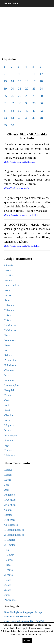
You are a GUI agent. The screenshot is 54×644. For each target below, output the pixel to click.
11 (34, 74)
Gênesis (9, 265)
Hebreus (9, 560)
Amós (8, 410)
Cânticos (9, 370)
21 (20, 88)
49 (5, 125)
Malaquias (10, 455)
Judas (7, 595)
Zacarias (9, 450)
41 (34, 111)
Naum (8, 430)
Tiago (7, 565)
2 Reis (8, 320)
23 (34, 88)
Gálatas (8, 510)
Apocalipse (10, 600)
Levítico (9, 275)
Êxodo (8, 270)
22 (27, 88)
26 (12, 96)
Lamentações (12, 385)
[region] (27, 30)
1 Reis (8, 315)
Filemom (9, 555)
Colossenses (11, 525)
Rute (7, 300)
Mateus (8, 470)
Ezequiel (9, 390)
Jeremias (9, 380)
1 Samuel (9, 305)
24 (41, 88)
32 (12, 103)
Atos (7, 490)
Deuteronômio (12, 285)
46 (27, 118)
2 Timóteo (10, 545)
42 (41, 111)
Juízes (8, 295)
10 (27, 74)
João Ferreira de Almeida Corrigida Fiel (24, 621)
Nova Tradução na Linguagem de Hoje (23, 612)
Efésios (8, 515)
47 (34, 118)
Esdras (8, 335)
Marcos (8, 475)
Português (12, 606)
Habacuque (10, 435)
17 (34, 81)
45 (20, 118)
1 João (8, 580)
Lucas (8, 480)
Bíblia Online (12, 4)
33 (20, 103)
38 (12, 111)
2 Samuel (9, 310)
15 (20, 81)
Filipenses (10, 520)
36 (41, 103)
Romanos (10, 495)
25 (5, 96)
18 (41, 81)
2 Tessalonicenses (14, 535)
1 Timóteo (10, 540)
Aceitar (27, 640)
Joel (7, 405)
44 (12, 118)
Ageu (7, 445)
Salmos (8, 355)
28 (27, 96)
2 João (8, 585)
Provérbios (10, 360)
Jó (6, 350)
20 (12, 88)
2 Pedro (9, 575)
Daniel (8, 395)
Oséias (8, 400)
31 (5, 103)
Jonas (7, 420)
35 (34, 103)
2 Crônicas (10, 330)
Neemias (9, 340)
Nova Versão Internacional (17, 617)
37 (5, 111)
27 (20, 96)
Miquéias (9, 425)
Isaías (7, 375)
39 (20, 111)
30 (41, 96)
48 (41, 118)
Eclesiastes (10, 365)
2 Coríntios (10, 505)
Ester (7, 345)
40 (27, 111)
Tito (7, 550)
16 (27, 81)
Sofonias (9, 440)
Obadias (9, 415)
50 (12, 125)
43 (5, 118)
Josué (7, 290)
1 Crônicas (10, 325)
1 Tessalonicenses (14, 530)
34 (27, 103)
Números (9, 280)
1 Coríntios (10, 500)
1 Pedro (9, 570)
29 (34, 96)
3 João (8, 590)
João (7, 485)
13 (5, 81)
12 (41, 74)
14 (12, 81)
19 (5, 88)
